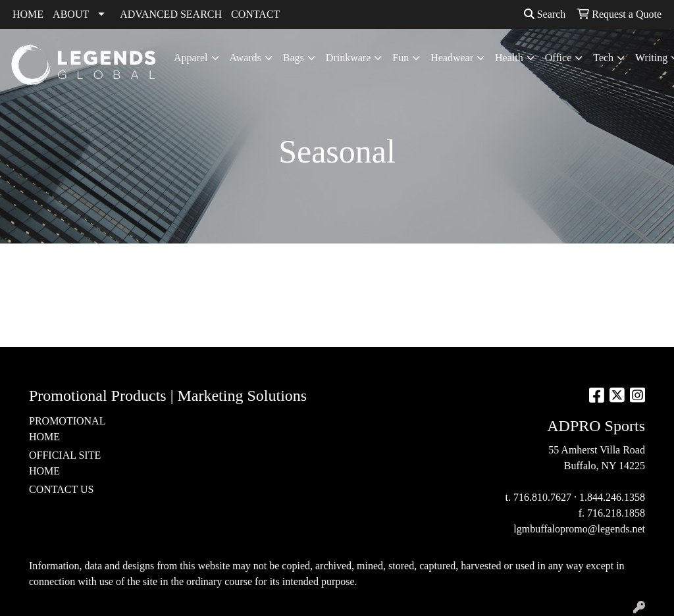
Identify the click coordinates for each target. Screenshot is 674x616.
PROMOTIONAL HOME (67, 429)
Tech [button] (603, 58)
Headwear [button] (452, 58)
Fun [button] (401, 58)
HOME (28, 14)
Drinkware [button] (348, 58)
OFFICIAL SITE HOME (65, 463)
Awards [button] (246, 58)
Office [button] (558, 58)
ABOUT (71, 14)
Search (545, 14)
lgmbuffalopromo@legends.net (579, 529)
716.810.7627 (542, 497)
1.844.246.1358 (612, 497)
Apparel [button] (191, 58)
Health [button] (509, 58)
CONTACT (255, 14)
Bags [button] (294, 58)
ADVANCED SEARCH (171, 14)
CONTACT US (61, 489)
